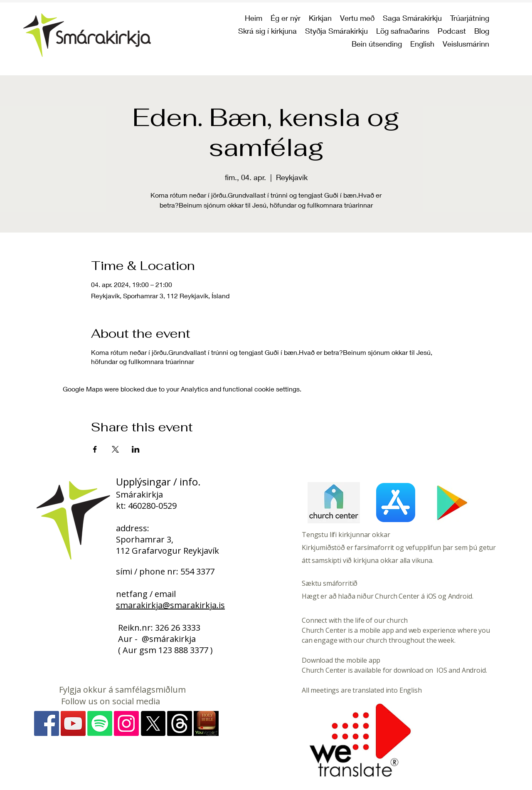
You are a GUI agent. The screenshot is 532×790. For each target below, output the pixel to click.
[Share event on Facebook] (95, 449)
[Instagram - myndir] (126, 723)
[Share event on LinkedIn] (136, 449)
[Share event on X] (115, 449)
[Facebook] (47, 723)
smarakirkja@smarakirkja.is (170, 605)
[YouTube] (73, 723)
